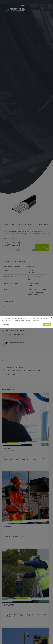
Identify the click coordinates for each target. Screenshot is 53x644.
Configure (6, 324)
